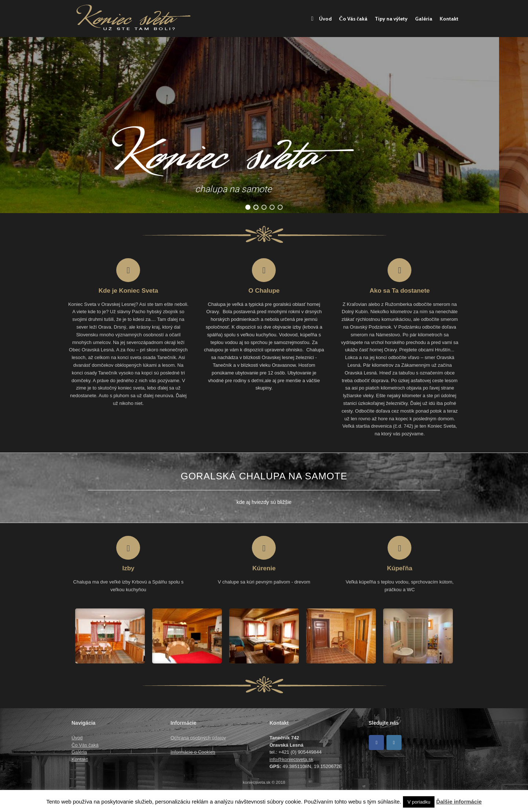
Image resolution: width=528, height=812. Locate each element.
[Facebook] (376, 742)
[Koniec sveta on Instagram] (394, 742)
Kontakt (449, 19)
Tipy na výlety (391, 19)
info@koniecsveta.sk (291, 759)
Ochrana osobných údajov (198, 738)
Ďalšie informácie (459, 802)
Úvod (322, 19)
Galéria (424, 19)
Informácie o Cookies (193, 752)
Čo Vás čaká (353, 19)
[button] (248, 207)
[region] (264, 125)
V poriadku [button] (419, 802)
